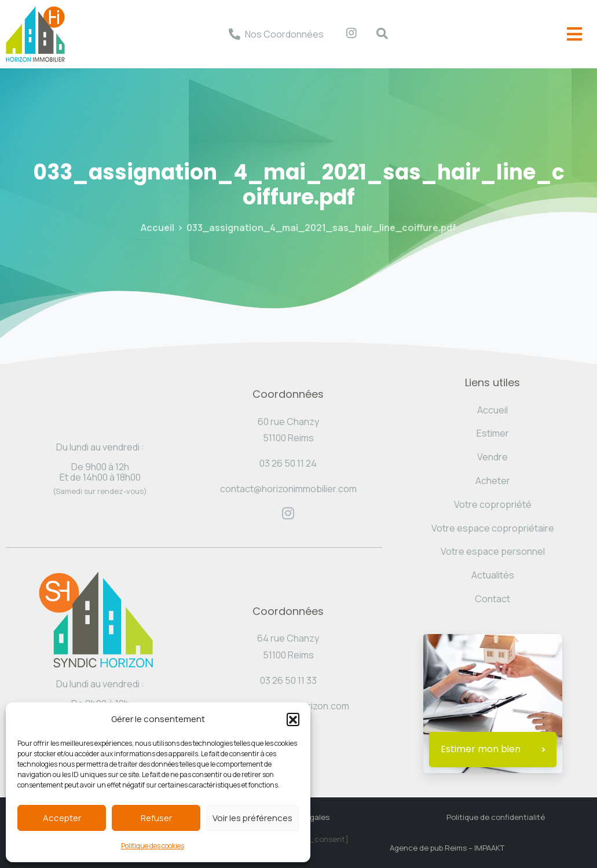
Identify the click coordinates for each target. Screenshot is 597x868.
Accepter (62, 818)
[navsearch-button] (376, 34)
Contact (492, 599)
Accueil (158, 228)
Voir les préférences (252, 818)
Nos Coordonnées (284, 34)
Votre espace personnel (493, 551)
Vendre (492, 457)
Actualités (493, 575)
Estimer (493, 433)
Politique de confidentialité (496, 817)
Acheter (493, 481)
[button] (293, 719)
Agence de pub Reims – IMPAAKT (447, 848)
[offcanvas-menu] (574, 34)
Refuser (156, 818)
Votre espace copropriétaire (493, 528)
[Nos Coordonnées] (235, 34)
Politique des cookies (153, 846)
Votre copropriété (493, 504)
